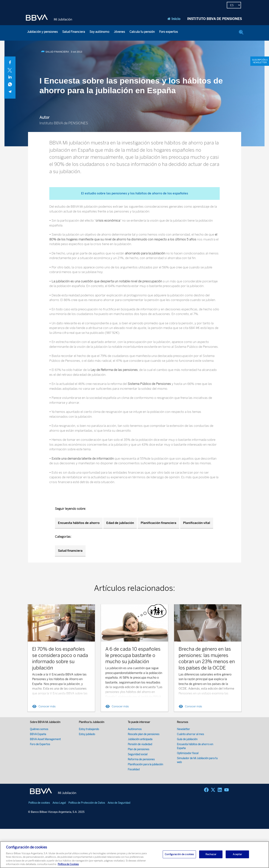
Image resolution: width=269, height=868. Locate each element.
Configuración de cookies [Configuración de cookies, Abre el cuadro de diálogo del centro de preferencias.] (179, 857)
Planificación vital (197, 523)
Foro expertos (168, 32)
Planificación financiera (159, 523)
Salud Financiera (74, 32)
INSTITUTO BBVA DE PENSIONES (215, 19)
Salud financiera (70, 551)
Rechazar (211, 857)
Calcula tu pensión (142, 32)
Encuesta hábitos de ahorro (79, 523)
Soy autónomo (99, 32)
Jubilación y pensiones (42, 32)
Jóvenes (119, 32)
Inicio (174, 19)
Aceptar (237, 857)
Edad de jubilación (120, 523)
